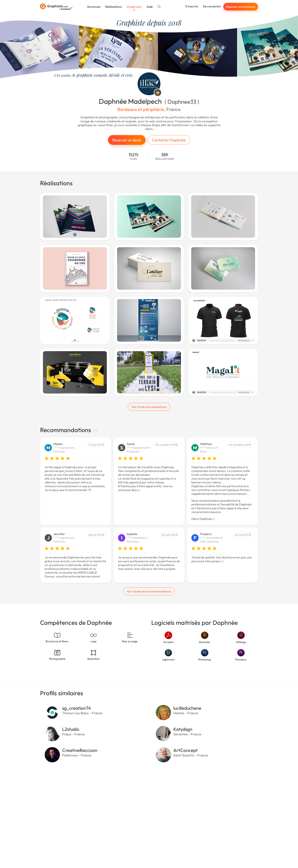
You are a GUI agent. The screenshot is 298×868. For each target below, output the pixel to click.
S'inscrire (192, 6)
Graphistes (134, 7)
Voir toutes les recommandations (149, 591)
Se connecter (212, 6)
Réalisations (114, 7)
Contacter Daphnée (169, 140)
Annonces (94, 7)
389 (165, 156)
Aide (150, 7)
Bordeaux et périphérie (141, 109)
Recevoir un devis (127, 140)
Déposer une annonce (241, 7)
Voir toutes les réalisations (149, 407)
